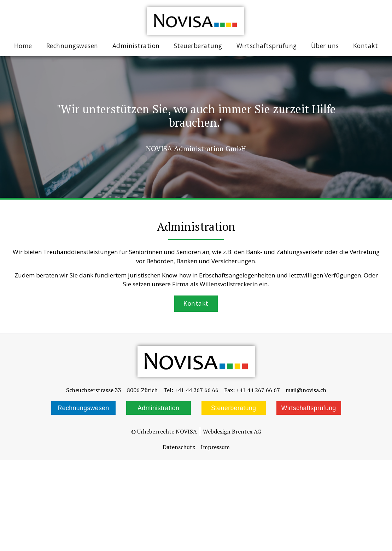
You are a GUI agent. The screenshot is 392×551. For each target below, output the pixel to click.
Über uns (325, 46)
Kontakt (366, 46)
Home (23, 46)
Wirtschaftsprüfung (267, 46)
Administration (136, 46)
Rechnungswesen (72, 46)
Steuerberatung (198, 46)
